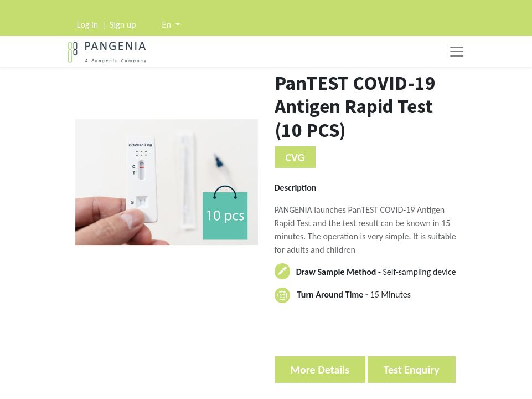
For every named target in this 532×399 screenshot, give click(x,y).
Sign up (123, 25)
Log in (87, 25)
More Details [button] (320, 370)
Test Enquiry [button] (412, 370)
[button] (171, 25)
